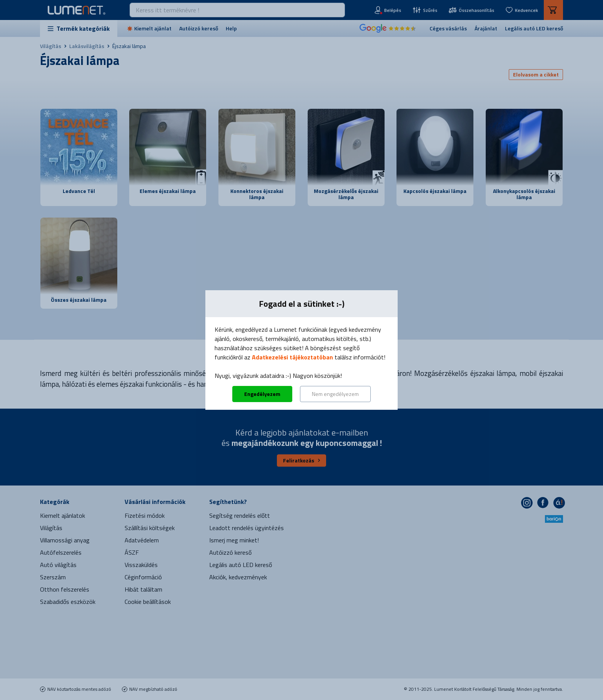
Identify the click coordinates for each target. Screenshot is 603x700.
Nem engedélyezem (335, 394)
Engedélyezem (262, 394)
